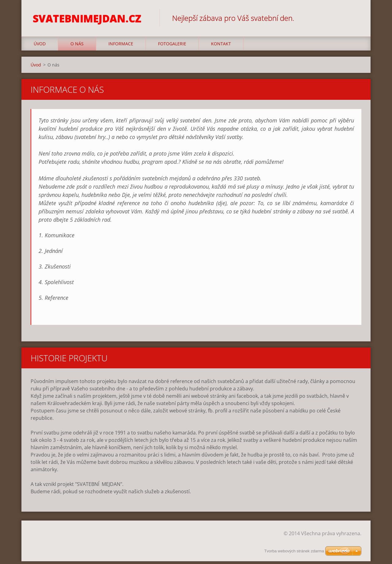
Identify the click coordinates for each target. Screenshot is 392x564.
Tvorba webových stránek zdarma (294, 551)
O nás (77, 46)
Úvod (40, 46)
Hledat (355, 18)
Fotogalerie (172, 46)
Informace (121, 46)
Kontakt (221, 46)
